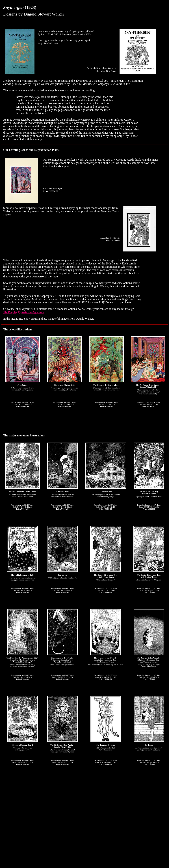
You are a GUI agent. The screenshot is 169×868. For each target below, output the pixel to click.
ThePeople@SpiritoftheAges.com (24, 312)
